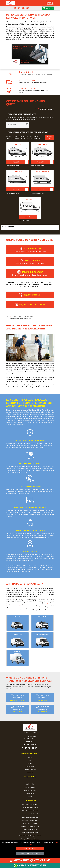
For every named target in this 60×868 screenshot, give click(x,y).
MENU (50, 3)
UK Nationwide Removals (30, 823)
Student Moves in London (30, 830)
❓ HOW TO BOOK (44, 109)
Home (8, 316)
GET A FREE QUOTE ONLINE (30, 860)
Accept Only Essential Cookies (30, 853)
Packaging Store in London (30, 820)
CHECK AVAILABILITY (30, 250)
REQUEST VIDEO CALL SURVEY (32, 305)
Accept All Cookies (30, 848)
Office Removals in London (30, 811)
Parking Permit (30, 793)
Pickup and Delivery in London (30, 839)
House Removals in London (30, 808)
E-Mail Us (30, 742)
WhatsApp (49, 8)
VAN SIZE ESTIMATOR (30, 262)
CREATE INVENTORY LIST (30, 273)
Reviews (30, 763)
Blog (30, 781)
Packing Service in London (30, 817)
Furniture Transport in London (30, 833)
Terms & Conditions (30, 770)
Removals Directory (30, 790)
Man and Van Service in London (30, 814)
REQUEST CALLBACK (32, 295)
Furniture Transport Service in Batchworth (20, 318)
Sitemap (30, 797)
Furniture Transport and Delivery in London (22, 316)
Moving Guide (30, 784)
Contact (30, 757)
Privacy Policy (30, 767)
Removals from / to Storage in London (30, 836)
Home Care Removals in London (30, 826)
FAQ (30, 760)
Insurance (30, 773)
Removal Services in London (30, 805)
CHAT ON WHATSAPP (33, 865)
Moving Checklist (30, 787)
